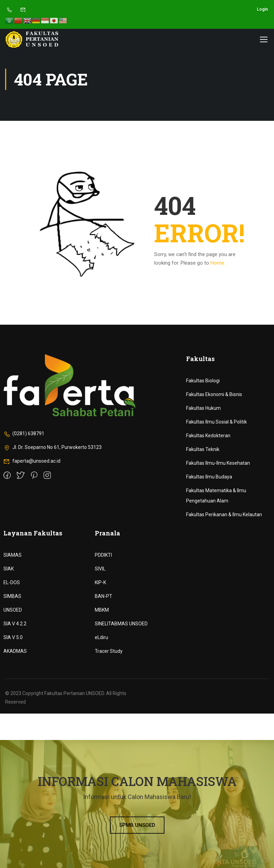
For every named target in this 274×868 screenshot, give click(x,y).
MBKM (102, 610)
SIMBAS (12, 596)
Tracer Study (109, 651)
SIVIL (100, 569)
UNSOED (13, 610)
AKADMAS (15, 651)
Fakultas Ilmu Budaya (209, 477)
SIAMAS (13, 555)
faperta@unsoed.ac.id (32, 461)
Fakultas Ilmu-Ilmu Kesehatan (218, 463)
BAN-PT (104, 596)
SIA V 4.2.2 (15, 624)
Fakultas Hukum (203, 408)
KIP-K (100, 582)
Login (262, 9)
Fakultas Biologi (203, 381)
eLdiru (101, 637)
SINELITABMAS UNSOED (121, 624)
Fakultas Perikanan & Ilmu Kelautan (224, 514)
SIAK (9, 569)
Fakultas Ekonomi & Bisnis (214, 394)
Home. (218, 263)
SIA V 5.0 (13, 637)
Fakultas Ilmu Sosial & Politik (216, 422)
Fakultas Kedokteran (208, 436)
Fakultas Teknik (203, 449)
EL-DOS (12, 582)
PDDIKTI (103, 555)
